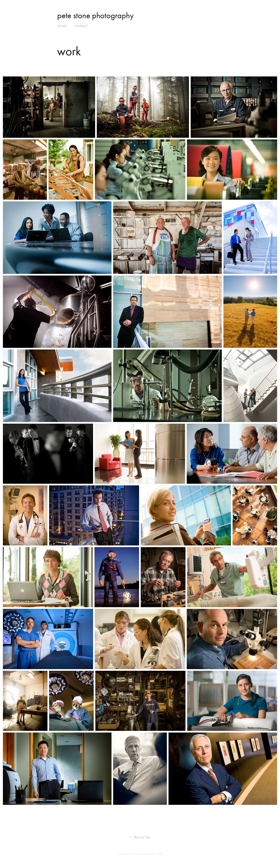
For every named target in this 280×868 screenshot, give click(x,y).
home (62, 26)
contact (81, 26)
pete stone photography (95, 15)
